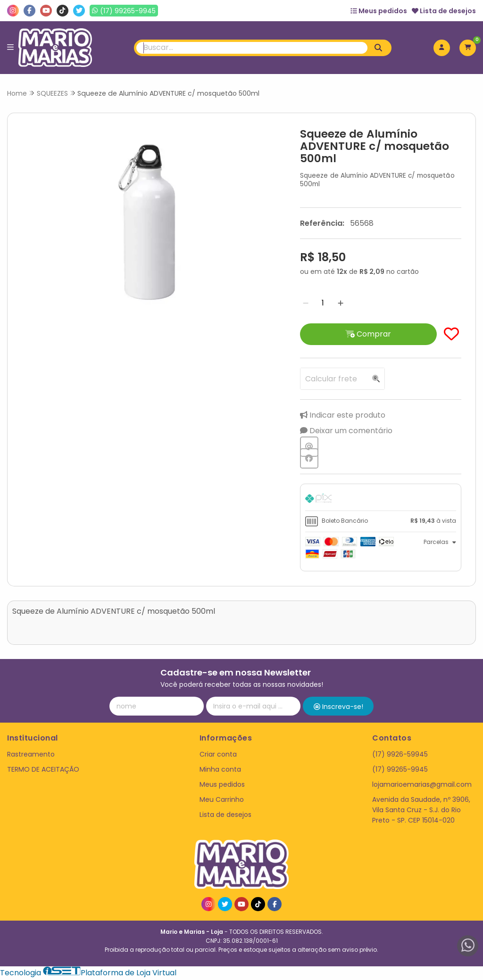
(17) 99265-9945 (400, 771)
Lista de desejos (444, 11)
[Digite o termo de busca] (252, 48)
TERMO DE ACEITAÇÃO (43, 771)
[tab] (377, 501)
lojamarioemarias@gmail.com (422, 786)
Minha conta (220, 771)
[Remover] (300, 304)
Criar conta (218, 756)
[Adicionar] (335, 304)
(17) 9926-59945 (400, 756)
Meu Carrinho (222, 801)
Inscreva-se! (338, 708)
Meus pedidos (379, 11)
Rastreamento (31, 756)
